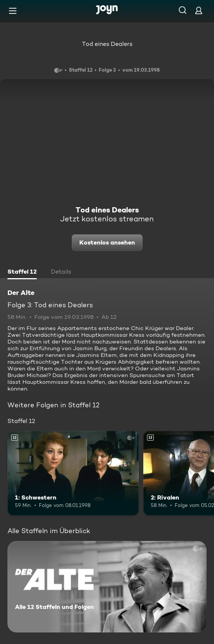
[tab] (22, 273)
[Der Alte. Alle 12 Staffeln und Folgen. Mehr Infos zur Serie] (107, 587)
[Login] (199, 10)
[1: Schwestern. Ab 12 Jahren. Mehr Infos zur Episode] (73, 473)
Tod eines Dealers (107, 44)
